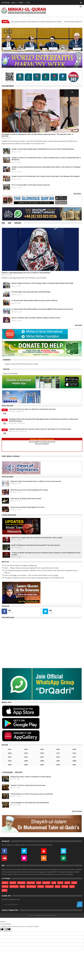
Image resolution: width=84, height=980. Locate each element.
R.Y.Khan (41, 886)
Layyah (74, 883)
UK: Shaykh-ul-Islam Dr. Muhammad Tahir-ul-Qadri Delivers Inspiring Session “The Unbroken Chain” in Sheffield (37, 135)
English (21, 2)
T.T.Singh (65, 886)
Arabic (14, 2)
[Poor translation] (8, 930)
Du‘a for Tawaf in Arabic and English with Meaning (20, 565)
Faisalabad (21, 883)
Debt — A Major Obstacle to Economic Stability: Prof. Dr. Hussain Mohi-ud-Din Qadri (31, 568)
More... (5, 890)
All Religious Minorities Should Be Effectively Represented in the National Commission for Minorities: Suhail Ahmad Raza (44, 420)
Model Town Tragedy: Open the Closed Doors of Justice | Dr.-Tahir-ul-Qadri (37, 538)
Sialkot (58, 886)
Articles (5, 562)
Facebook (7, 360)
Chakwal (13, 883)
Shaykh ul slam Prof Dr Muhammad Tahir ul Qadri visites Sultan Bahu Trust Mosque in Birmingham (46, 176)
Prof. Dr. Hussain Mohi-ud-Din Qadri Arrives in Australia (31, 185)
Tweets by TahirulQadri (10, 373)
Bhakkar (5, 883)
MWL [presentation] (3, 223)
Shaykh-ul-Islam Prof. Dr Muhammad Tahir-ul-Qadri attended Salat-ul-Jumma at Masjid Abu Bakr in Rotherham (46, 159)
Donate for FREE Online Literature (42, 439)
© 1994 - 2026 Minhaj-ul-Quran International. (42, 915)
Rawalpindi (49, 886)
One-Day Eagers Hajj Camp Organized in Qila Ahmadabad (31, 292)
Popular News (8, 477)
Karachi (60, 883)
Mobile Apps (7, 702)
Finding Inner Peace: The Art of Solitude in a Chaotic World (31, 777)
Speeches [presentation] (19, 772)
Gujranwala (31, 883)
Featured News (8, 86)
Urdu (28, 2)
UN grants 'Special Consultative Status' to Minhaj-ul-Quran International (36, 481)
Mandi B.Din (14, 886)
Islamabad (46, 883)
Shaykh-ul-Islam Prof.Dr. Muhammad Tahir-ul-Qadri (21, 364)
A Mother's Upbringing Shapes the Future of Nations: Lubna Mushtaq (26, 273)
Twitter (6, 369)
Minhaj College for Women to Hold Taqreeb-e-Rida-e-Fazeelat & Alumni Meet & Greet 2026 (42, 283)
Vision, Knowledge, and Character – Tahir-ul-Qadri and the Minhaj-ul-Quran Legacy (31, 575)
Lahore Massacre (9, 515)
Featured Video (8, 618)
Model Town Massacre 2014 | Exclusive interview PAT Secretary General (36, 545)
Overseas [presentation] (18, 223)
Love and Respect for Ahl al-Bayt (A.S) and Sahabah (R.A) (30, 803)
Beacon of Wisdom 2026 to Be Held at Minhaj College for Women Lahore (36, 318)
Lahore (67, 883)
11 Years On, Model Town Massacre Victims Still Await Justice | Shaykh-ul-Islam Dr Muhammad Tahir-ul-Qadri (46, 554)
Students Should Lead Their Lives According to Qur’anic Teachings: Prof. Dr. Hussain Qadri (40, 429)
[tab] (5, 223)
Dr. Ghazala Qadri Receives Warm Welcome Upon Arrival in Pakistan (35, 300)
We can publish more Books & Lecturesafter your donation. (42, 443)
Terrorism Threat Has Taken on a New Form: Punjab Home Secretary (32, 409)
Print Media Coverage (11, 456)
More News (77, 194)
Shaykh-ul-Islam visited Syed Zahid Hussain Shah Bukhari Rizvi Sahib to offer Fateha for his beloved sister (46, 168)
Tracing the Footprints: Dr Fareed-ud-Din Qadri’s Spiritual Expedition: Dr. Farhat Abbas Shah (34, 578)
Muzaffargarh (31, 886)
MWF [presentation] (10, 223)
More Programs (77, 811)
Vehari (72, 886)
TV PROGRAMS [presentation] (7, 772)
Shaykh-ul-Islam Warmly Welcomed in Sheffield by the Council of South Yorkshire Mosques (43, 149)
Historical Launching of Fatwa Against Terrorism (27, 507)
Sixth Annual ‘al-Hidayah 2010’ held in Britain (26, 499)
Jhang (54, 883)
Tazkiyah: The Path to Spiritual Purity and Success (28, 785)
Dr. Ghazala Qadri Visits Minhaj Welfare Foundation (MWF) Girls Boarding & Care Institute (42, 309)
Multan (22, 886)
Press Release (8, 406)
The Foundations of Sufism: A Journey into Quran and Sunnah (32, 794)
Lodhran (5, 886)
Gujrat (39, 883)
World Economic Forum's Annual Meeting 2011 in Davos (29, 490)
